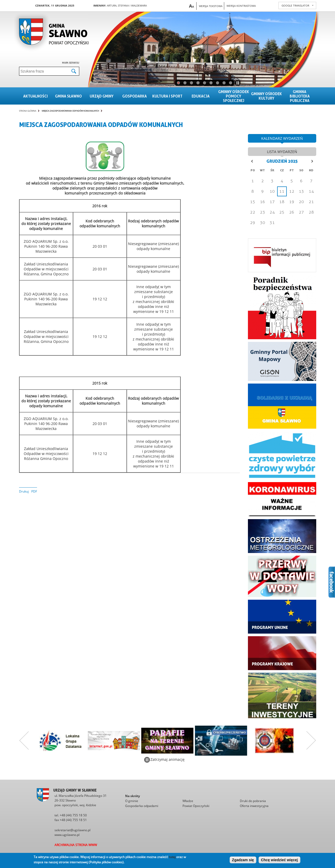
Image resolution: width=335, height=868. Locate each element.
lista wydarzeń (282, 152)
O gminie (132, 801)
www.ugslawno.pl (67, 835)
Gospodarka (135, 96)
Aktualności (35, 96)
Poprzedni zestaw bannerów (24, 740)
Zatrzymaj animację (167, 759)
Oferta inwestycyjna (254, 806)
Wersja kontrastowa (241, 6)
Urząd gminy (102, 96)
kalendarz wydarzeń (282, 138)
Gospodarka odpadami (142, 806)
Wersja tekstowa (211, 6)
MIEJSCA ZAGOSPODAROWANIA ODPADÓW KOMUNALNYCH (70, 111)
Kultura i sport (167, 96)
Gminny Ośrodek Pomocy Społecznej (234, 96)
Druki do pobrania (253, 801)
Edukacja (201, 96)
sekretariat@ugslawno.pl (72, 830)
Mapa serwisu (71, 63)
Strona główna (28, 111)
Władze (188, 801)
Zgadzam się (243, 860)
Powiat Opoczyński (196, 806)
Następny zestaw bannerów (311, 740)
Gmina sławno (68, 96)
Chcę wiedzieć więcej (279, 860)
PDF (34, 491)
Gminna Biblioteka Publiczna (300, 96)
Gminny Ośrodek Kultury (266, 96)
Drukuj (24, 491)
